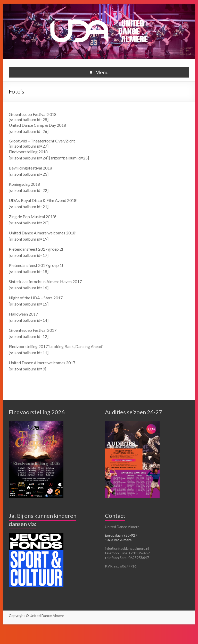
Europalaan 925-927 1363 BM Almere (121, 537)
